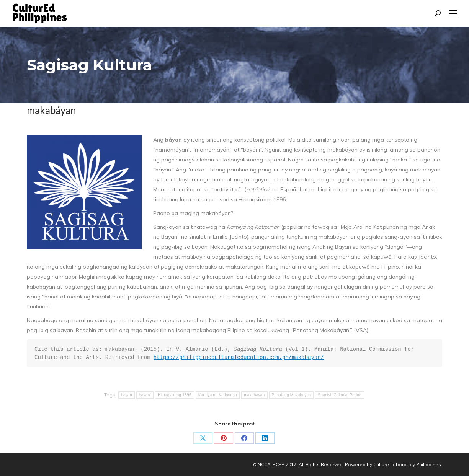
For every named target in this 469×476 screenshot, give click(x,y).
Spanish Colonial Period (340, 395)
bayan (127, 395)
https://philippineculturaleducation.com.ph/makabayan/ (239, 357)
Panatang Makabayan (292, 395)
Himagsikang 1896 (175, 395)
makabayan (254, 395)
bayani (145, 395)
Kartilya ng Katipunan (218, 395)
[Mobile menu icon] (453, 13)
